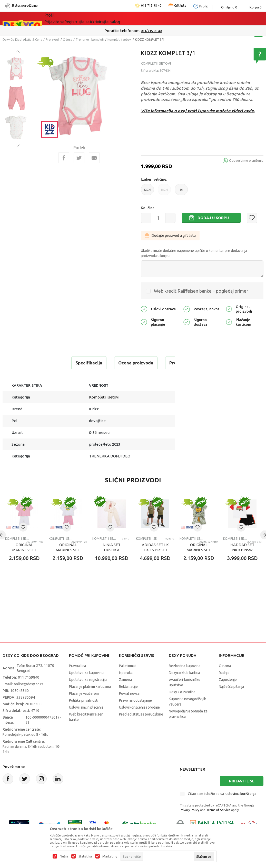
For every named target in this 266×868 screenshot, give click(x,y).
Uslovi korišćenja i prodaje (139, 720)
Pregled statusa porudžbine (141, 727)
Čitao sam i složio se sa (222, 806)
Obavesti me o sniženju (246, 160)
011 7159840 (29, 690)
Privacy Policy (190, 823)
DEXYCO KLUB (116, 18)
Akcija (89, 18)
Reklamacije (128, 699)
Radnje (224, 686)
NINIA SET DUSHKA (112, 560)
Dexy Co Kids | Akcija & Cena (22, 40)
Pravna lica (77, 679)
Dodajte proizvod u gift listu (170, 236)
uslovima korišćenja (241, 806)
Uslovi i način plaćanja (86, 720)
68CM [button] (164, 192)
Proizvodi (53, 40)
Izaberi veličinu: (154, 179)
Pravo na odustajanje (135, 713)
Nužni (64, 856)
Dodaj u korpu (213, 218)
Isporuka (126, 686)
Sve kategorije (62, 18)
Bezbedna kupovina (185, 679)
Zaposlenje (228, 692)
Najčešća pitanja (231, 699)
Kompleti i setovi (120, 40)
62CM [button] (147, 192)
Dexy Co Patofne (182, 705)
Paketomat (127, 679)
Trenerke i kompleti (90, 40)
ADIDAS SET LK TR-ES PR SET (155, 560)
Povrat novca (129, 706)
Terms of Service (218, 823)
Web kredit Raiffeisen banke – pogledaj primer (201, 291)
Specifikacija (24, 363)
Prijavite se (242, 794)
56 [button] (181, 192)
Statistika (85, 856)
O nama (225, 679)
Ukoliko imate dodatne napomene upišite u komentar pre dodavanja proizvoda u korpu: (194, 253)
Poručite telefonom (122, 31)
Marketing (110, 856)
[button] (252, 218)
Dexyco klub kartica (184, 686)
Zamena (125, 692)
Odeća (68, 40)
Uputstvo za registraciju (88, 692)
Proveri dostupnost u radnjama (43, 376)
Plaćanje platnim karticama (90, 699)
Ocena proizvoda (71, 363)
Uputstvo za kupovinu (86, 686)
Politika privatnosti (84, 713)
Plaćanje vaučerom (84, 706)
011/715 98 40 (151, 31)
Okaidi (145, 18)
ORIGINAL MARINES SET (24, 560)
